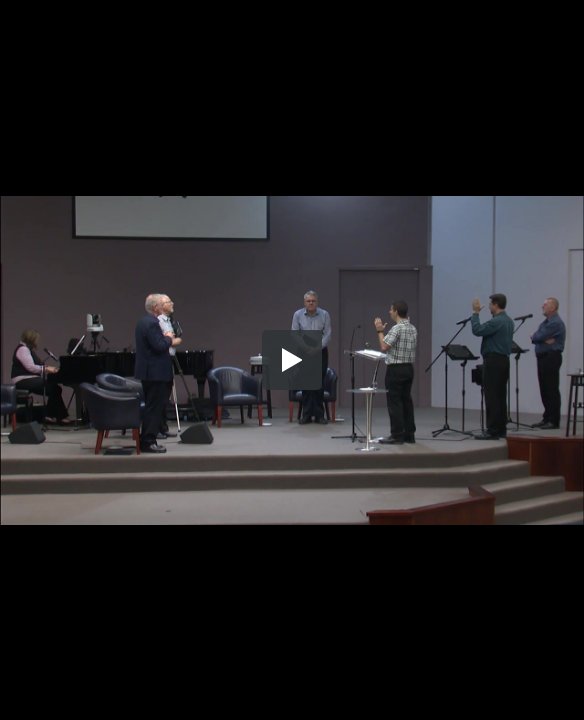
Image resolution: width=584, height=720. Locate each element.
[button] (292, 360)
